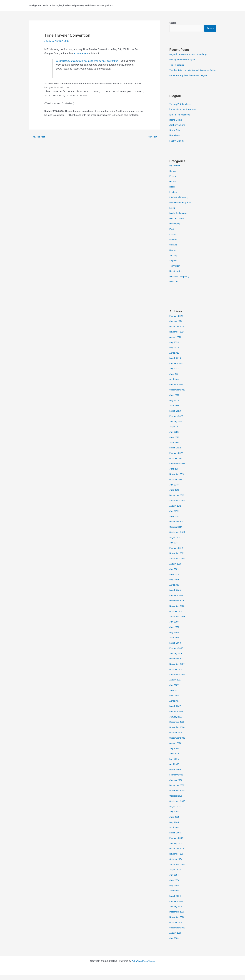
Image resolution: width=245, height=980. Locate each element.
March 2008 (176, 648)
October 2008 (176, 617)
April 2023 (175, 411)
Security (174, 261)
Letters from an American (183, 115)
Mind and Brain (177, 224)
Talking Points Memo (180, 109)
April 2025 (175, 358)
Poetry (173, 234)
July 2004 (174, 880)
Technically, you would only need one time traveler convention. (90, 61)
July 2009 (174, 574)
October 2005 (176, 801)
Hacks (173, 192)
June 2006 (175, 759)
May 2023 (175, 406)
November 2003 (178, 922)
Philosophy (175, 229)
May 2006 (175, 764)
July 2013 (174, 490)
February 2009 (177, 601)
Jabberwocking (177, 130)
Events (173, 182)
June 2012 (175, 522)
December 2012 (178, 501)
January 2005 (176, 849)
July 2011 (174, 548)
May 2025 (175, 353)
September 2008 (178, 622)
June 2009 (175, 580)
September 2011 (178, 537)
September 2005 (178, 806)
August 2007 (176, 685)
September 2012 (178, 506)
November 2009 (178, 559)
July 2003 (174, 944)
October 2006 (176, 738)
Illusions (174, 197)
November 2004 (178, 859)
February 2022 (177, 458)
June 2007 (175, 696)
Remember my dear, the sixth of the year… (191, 80)
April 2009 (175, 590)
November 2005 (178, 796)
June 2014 (175, 474)
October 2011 (176, 532)
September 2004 (178, 870)
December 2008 (178, 606)
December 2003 (178, 917)
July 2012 (174, 516)
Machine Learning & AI (181, 208)
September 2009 (178, 564)
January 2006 (176, 785)
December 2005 (178, 791)
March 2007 (176, 712)
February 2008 (177, 653)
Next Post (153, 137)
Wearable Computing (180, 282)
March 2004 (176, 901)
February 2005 (177, 843)
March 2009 (176, 595)
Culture (50, 41)
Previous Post (38, 137)
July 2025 (174, 348)
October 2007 (176, 675)
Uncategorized (177, 276)
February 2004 (177, 907)
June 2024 (175, 379)
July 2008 (174, 627)
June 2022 (175, 442)
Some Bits (175, 136)
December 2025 (178, 332)
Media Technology (179, 218)
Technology (175, 271)
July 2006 (174, 754)
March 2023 (176, 416)
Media (173, 213)
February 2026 (177, 321)
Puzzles (173, 245)
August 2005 (176, 812)
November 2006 (178, 733)
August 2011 (176, 543)
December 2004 (178, 854)
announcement (81, 53)
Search (173, 23)
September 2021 (178, 469)
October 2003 (176, 928)
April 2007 (175, 706)
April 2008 (175, 643)
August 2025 (176, 342)
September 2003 (178, 933)
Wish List (174, 287)
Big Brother (175, 171)
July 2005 (174, 817)
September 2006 (178, 743)
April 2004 (175, 896)
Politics (173, 240)
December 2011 (178, 527)
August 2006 (176, 748)
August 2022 (176, 432)
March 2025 (176, 363)
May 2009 (175, 585)
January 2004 (176, 912)
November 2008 (178, 611)
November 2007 (178, 669)
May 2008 (175, 638)
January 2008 (176, 659)
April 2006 (175, 770)
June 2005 (175, 822)
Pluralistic (175, 141)
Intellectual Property (180, 203)
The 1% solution (178, 65)
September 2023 (178, 395)
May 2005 (175, 827)
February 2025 (177, 369)
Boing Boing (176, 125)
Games (173, 187)
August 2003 (176, 938)
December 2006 (178, 727)
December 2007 (178, 664)
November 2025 (178, 337)
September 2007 (178, 680)
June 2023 (175, 400)
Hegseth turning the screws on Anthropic (191, 55)
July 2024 (174, 374)
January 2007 (176, 722)
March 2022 (176, 453)
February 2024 (177, 390)
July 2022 (174, 437)
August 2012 (176, 511)
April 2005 (175, 833)
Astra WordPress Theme (143, 966)
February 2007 (177, 717)
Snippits (174, 266)
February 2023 (177, 421)
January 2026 (176, 327)
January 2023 (176, 427)
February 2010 (177, 553)
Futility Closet (176, 146)
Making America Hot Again (183, 60)
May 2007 (175, 701)
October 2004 (176, 864)
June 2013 (175, 495)
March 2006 (176, 775)
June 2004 (175, 885)
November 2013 (178, 480)
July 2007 (174, 690)
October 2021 (176, 464)
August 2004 (176, 875)
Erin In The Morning (179, 120)
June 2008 (175, 632)
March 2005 (176, 838)
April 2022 (175, 448)
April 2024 (175, 385)
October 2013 (176, 485)
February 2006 (177, 780)
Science (173, 250)
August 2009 (176, 569)
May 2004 (175, 891)
